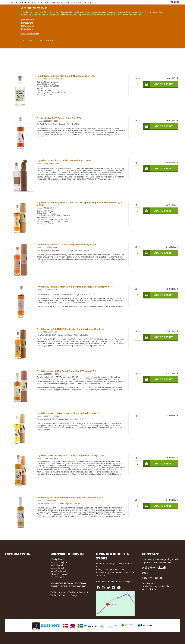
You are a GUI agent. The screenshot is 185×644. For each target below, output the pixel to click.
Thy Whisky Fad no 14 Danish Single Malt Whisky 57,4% (66, 245)
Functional (29, 26)
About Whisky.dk (23, 2)
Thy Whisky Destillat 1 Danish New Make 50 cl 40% (64, 160)
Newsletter (37, 2)
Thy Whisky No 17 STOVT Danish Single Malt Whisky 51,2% (68, 413)
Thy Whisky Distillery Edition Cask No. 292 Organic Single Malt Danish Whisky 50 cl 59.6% (80, 204)
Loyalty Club (49, 2)
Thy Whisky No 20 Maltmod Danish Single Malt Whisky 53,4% (69, 498)
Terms (73, 2)
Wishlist (60, 2)
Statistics (28, 29)
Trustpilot (88, 2)
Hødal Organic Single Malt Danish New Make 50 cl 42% (66, 76)
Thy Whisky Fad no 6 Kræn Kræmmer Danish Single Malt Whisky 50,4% (75, 287)
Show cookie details (30, 33)
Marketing (28, 23)
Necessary (29, 20)
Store (11, 2)
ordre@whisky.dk (58, 571)
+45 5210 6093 (152, 578)
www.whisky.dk (57, 568)
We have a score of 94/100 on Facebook (69, 592)
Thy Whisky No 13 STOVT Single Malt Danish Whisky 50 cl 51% (70, 329)
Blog (80, 2)
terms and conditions (132, 15)
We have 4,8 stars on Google (64, 595)
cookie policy (80, 15)
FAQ (67, 2)
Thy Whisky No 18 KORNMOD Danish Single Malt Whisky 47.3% (70, 455)
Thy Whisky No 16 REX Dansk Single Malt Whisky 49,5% (66, 371)
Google (127, 582)
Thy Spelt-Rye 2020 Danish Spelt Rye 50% (59, 118)
